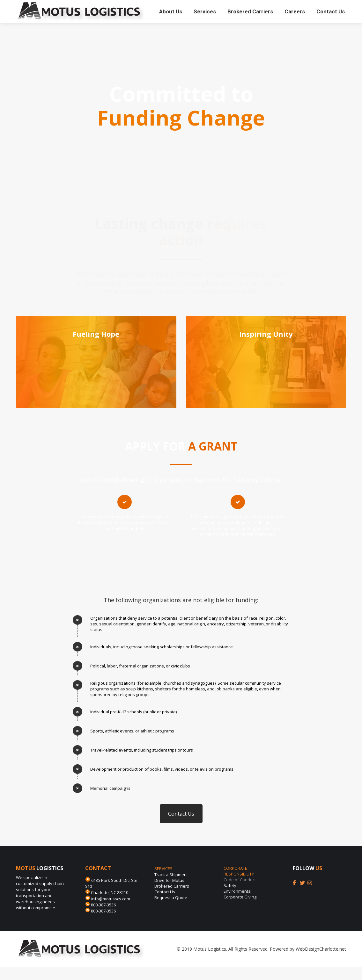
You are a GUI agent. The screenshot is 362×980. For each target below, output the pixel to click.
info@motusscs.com (112, 912)
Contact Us (181, 827)
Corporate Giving (240, 910)
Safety (230, 898)
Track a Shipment (171, 888)
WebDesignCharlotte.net (321, 962)
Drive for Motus (169, 893)
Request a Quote (171, 911)
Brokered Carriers (172, 899)
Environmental (238, 904)
